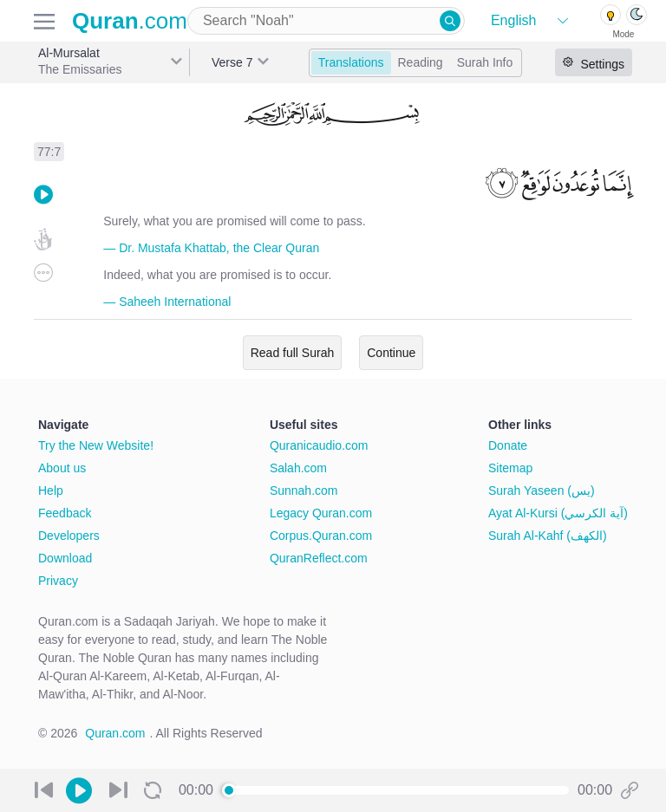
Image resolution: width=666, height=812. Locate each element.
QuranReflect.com (319, 558)
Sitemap (510, 468)
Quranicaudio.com (319, 445)
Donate (508, 445)
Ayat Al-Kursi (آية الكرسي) (558, 513)
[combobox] (326, 21)
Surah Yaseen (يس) (542, 490)
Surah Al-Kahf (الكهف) (548, 536)
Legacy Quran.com (321, 513)
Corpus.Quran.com (321, 536)
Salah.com (298, 468)
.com (130, 21)
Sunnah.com (304, 490)
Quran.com (115, 733)
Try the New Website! (96, 445)
